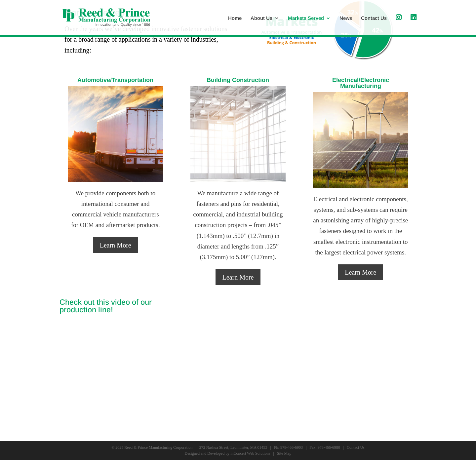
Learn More (116, 245)
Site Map (284, 453)
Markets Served (306, 18)
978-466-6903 (292, 447)
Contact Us (374, 18)
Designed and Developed (205, 453)
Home (235, 18)
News (346, 18)
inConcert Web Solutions (250, 453)
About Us (261, 18)
